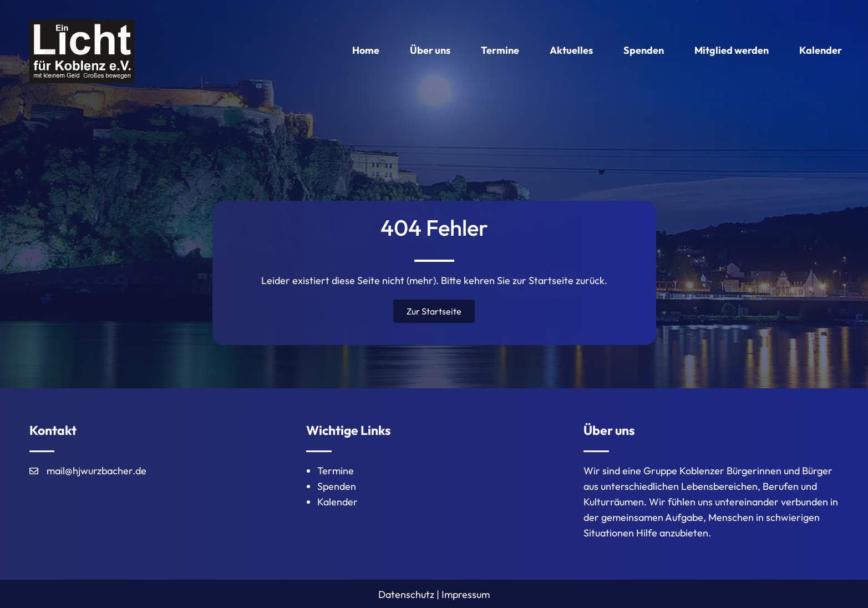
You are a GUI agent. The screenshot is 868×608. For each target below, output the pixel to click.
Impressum (466, 594)
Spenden (337, 486)
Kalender (337, 502)
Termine (336, 471)
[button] (434, 311)
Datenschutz (406, 594)
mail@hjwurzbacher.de (97, 471)
